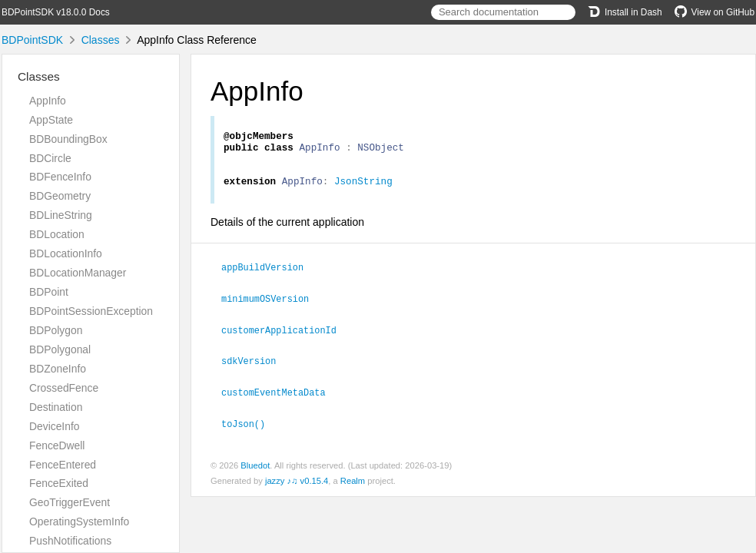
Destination (56, 407)
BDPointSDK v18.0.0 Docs (56, 12)
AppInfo (48, 101)
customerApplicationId (285, 335)
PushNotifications (70, 541)
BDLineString (61, 215)
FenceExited (59, 483)
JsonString (363, 187)
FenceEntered (63, 465)
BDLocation (57, 234)
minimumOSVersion (272, 304)
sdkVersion (255, 365)
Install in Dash (625, 12)
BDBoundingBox (68, 139)
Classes (101, 40)
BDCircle (50, 158)
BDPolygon (56, 330)
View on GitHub (715, 12)
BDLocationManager (78, 273)
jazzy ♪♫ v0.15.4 (297, 483)
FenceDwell (57, 445)
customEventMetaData (280, 396)
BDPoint (49, 292)
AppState (51, 120)
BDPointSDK (32, 40)
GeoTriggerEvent (70, 502)
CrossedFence (64, 388)
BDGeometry (60, 196)
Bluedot (255, 468)
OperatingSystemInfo (79, 522)
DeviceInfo (54, 426)
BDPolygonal (60, 349)
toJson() (250, 426)
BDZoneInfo (58, 369)
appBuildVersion (269, 273)
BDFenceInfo (60, 177)
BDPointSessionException (91, 311)
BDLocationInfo (66, 253)
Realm (353, 483)
